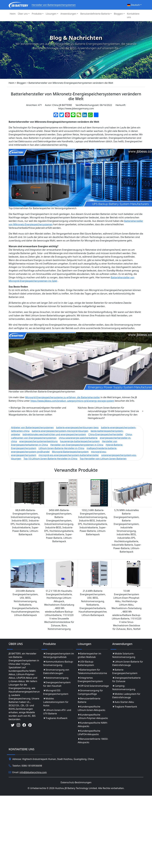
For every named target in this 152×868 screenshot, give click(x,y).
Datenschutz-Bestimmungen (76, 782)
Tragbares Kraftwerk (55, 718)
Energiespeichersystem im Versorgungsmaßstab (59, 655)
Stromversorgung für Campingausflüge (90, 692)
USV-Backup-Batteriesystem (86, 663)
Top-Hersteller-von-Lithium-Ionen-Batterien (103, 459)
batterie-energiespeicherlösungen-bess (77, 427)
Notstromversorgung (56, 678)
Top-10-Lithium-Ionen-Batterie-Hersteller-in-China (50, 459)
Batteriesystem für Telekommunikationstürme (92, 671)
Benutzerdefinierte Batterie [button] (95, 14)
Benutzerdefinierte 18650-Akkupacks (93, 741)
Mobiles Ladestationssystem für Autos (56, 702)
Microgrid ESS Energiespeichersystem (56, 692)
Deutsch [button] (134, 5)
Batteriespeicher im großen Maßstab (89, 655)
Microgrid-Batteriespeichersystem (70, 452)
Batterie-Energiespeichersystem (125, 671)
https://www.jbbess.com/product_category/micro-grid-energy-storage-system (72, 401)
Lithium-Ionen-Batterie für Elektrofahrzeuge (128, 663)
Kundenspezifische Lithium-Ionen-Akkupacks (91, 708)
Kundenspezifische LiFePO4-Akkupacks (89, 733)
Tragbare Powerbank (125, 707)
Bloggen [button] (118, 14)
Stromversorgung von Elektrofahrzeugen (56, 671)
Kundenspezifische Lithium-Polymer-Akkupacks (93, 716)
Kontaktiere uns (133, 15)
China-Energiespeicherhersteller (106, 434)
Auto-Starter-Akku (123, 702)
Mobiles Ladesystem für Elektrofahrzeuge (126, 696)
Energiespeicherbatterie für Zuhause (126, 679)
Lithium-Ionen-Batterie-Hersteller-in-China (61, 448)
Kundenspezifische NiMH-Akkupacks (93, 724)
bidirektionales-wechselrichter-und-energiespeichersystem (54, 434)
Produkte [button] (37, 14)
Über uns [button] (23, 14)
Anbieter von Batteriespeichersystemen (32, 427)
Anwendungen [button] (68, 14)
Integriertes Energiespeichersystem (90, 679)
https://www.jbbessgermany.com (76, 109)
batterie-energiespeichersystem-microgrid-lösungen (60, 431)
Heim (13, 14)
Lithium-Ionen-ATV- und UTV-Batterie (57, 712)
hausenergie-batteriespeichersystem (80, 441)
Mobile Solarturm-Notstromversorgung (124, 655)
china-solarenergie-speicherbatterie (78, 438)
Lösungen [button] (51, 14)
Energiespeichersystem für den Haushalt (57, 684)
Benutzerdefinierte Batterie (89, 700)
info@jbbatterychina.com (33, 772)
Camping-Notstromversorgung (124, 688)
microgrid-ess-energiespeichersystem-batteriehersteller (69, 455)
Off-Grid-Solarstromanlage (93, 686)
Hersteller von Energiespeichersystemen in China (77, 445)
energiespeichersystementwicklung (38, 441)
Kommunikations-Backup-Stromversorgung (58, 663)
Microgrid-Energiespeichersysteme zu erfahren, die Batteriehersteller (63, 397)
